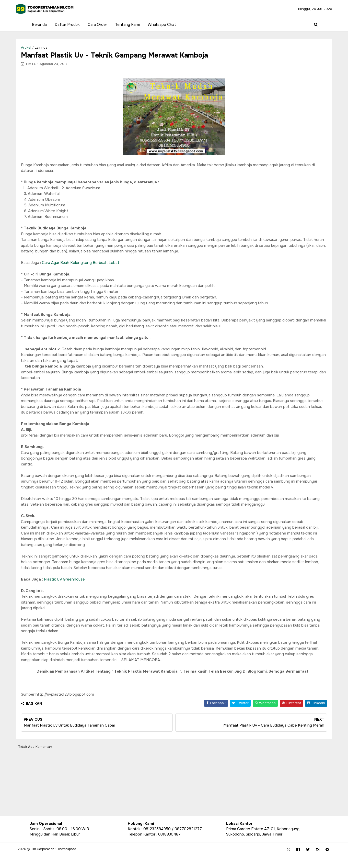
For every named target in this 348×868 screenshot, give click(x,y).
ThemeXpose (79, 860)
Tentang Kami (125, 25)
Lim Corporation (55, 860)
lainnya (55, 47)
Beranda (37, 25)
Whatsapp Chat (160, 25)
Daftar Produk (65, 25)
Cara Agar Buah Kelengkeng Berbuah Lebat (94, 266)
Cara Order (95, 25)
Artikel (40, 47)
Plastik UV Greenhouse (78, 594)
